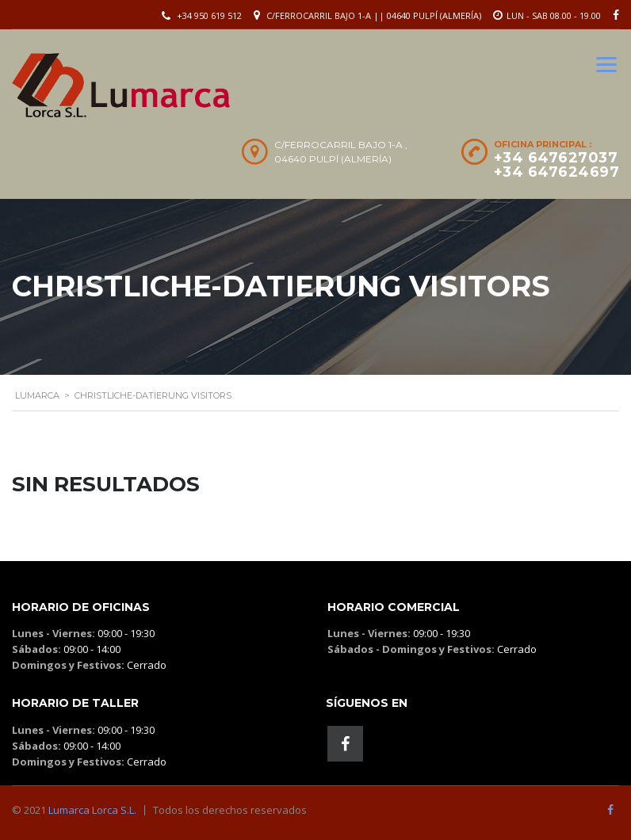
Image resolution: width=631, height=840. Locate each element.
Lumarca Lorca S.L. (92, 810)
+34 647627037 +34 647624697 (557, 165)
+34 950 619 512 (209, 15)
